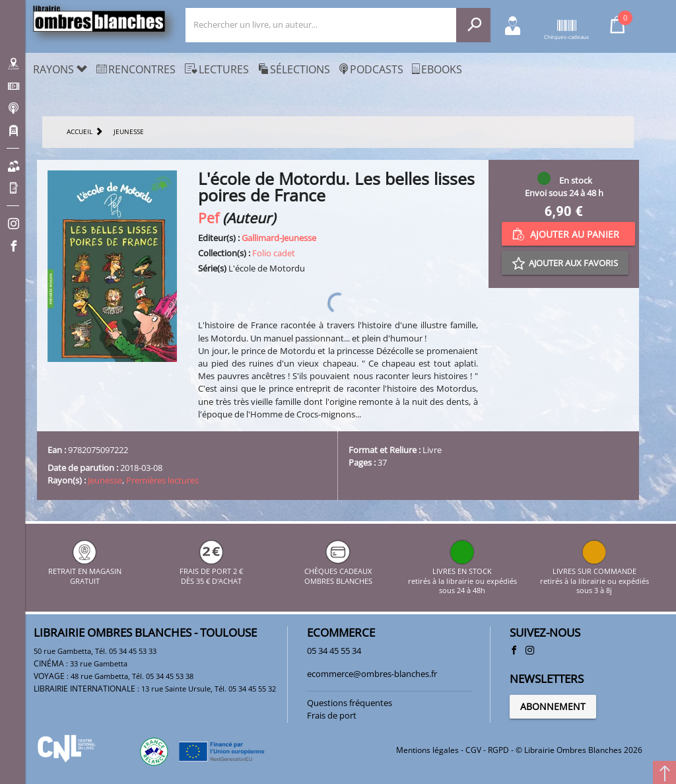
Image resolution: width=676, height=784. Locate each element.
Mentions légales (427, 750)
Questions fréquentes (350, 703)
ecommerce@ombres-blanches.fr (372, 674)
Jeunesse (105, 480)
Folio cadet (274, 253)
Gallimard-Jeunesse (279, 238)
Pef (209, 218)
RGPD (498, 750)
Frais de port (332, 715)
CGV (473, 750)
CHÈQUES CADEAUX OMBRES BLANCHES (338, 572)
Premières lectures (162, 480)
